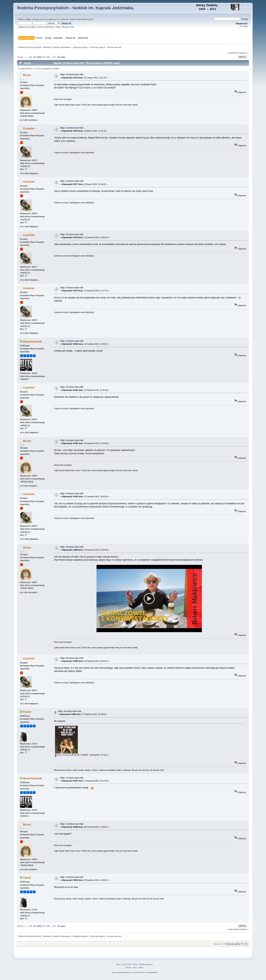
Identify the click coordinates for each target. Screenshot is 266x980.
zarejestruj (51, 19)
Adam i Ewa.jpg (63, 756)
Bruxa (27, 75)
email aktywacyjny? (85, 19)
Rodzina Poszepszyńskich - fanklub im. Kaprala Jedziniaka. (76, 8)
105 (34, 57)
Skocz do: (217, 945)
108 (48, 57)
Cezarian (29, 128)
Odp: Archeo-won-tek (72, 75)
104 (30, 57)
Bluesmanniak (32, 341)
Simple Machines (146, 966)
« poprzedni (232, 53)
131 (54, 57)
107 (44, 57)
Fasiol (27, 713)
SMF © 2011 (132, 966)
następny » (243, 53)
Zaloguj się (37, 19)
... (27, 57)
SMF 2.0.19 (121, 966)
